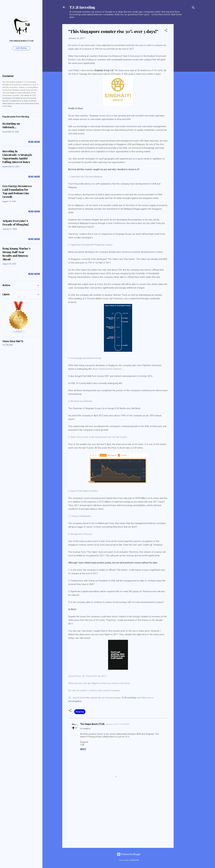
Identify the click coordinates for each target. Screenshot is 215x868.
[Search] (193, 8)
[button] (166, 31)
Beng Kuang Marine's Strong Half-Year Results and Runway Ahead (16, 254)
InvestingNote (75, 701)
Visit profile (21, 48)
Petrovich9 (135, 860)
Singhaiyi (80, 712)
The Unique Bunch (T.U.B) (92, 724)
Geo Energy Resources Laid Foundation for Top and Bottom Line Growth (17, 191)
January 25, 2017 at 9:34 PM (117, 724)
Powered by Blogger (129, 854)
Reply (83, 749)
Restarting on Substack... (11, 125)
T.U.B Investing (82, 7)
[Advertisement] (186, 69)
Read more (34, 142)
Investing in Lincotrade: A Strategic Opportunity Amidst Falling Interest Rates (17, 157)
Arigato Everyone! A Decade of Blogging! (16, 223)
